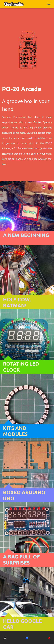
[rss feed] (49, 637)
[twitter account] (27, 637)
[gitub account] (5, 637)
